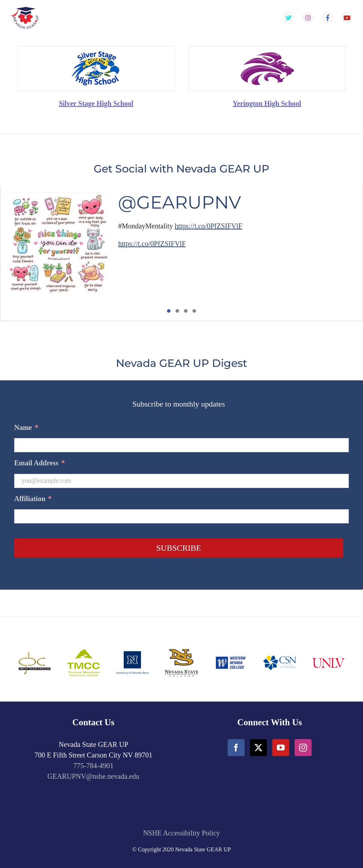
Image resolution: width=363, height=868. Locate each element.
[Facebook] (236, 748)
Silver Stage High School (96, 103)
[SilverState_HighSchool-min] (96, 50)
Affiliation (33, 499)
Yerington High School (267, 103)
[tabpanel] (181, 254)
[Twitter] (258, 748)
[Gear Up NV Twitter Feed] (289, 18)
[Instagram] (303, 748)
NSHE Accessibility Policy (182, 833)
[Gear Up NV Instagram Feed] (308, 18)
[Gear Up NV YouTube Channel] (347, 18)
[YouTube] (281, 748)
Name (26, 427)
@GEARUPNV (180, 202)
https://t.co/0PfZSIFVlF (209, 226)
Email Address (40, 463)
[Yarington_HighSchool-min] (267, 50)
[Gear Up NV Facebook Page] (328, 18)
